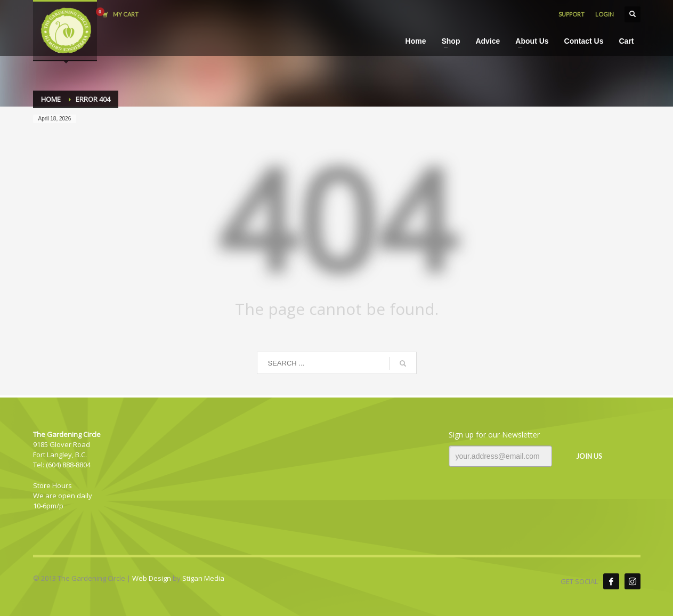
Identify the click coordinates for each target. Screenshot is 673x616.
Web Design (152, 578)
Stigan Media (203, 578)
